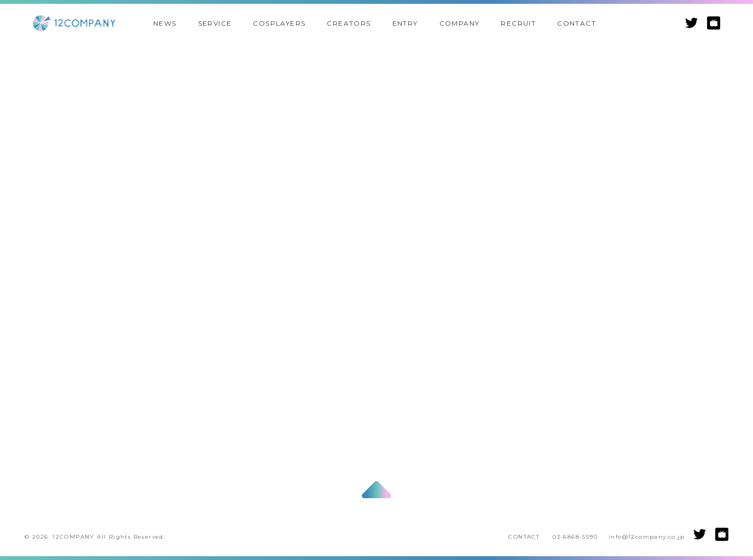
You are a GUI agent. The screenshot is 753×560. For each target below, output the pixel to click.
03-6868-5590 (575, 537)
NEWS (165, 23)
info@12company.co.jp (647, 537)
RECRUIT (518, 23)
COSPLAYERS (279, 23)
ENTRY (405, 23)
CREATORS (349, 23)
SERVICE (215, 23)
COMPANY (460, 23)
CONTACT (577, 23)
